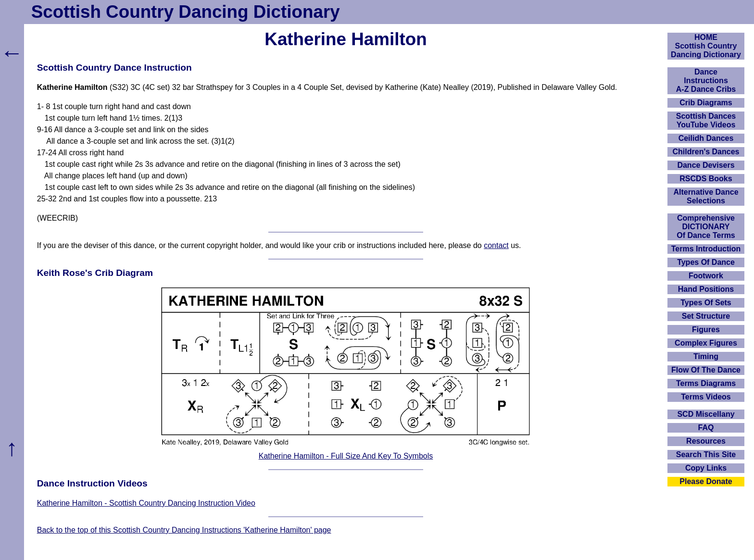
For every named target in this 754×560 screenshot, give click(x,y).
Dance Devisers (706, 165)
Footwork (706, 276)
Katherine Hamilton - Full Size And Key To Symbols (346, 456)
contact (496, 245)
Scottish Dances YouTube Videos (706, 120)
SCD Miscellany (706, 414)
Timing (706, 356)
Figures (706, 330)
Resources (706, 441)
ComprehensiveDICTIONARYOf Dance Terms (706, 227)
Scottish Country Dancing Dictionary (186, 12)
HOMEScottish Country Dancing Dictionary (706, 46)
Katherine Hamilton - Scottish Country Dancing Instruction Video (146, 503)
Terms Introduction (706, 249)
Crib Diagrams (706, 103)
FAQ (706, 428)
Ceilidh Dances (706, 138)
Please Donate (706, 481)
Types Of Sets (706, 303)
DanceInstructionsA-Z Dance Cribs (706, 81)
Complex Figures (706, 343)
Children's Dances (706, 152)
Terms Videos (706, 397)
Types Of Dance (706, 262)
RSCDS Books (706, 179)
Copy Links (706, 468)
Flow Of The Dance (706, 370)
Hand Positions (706, 289)
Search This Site (706, 454)
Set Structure (706, 316)
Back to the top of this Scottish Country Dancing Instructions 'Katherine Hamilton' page (184, 530)
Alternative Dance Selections (706, 196)
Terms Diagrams (706, 383)
